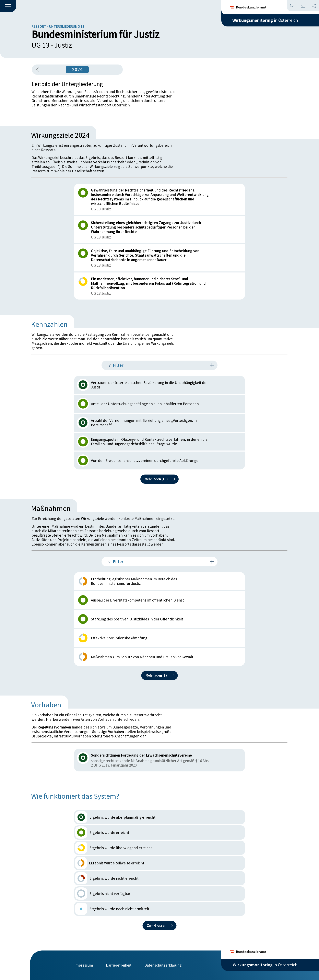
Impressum (84, 965)
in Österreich (265, 20)
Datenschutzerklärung (163, 965)
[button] (8, 6)
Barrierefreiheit (119, 965)
